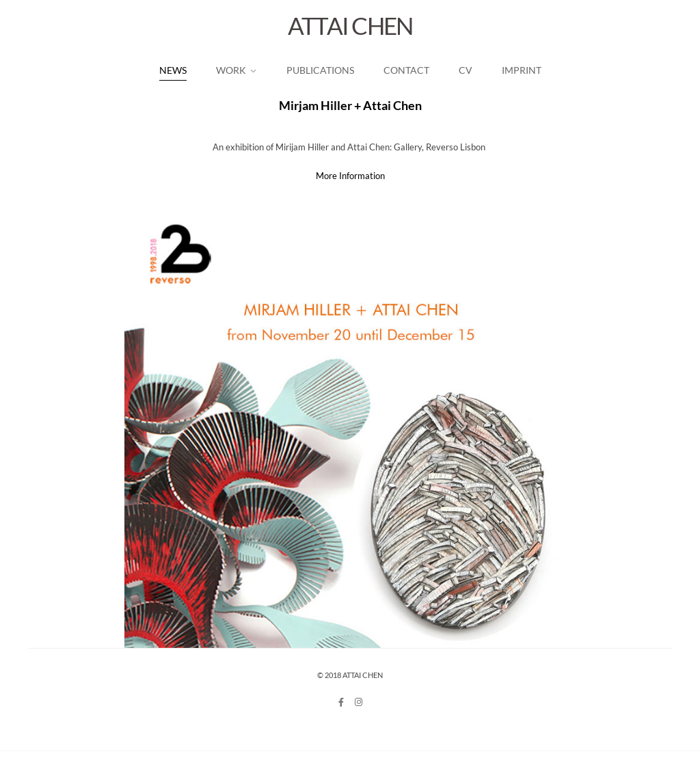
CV (466, 70)
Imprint (522, 70)
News (173, 70)
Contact (406, 70)
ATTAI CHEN (350, 25)
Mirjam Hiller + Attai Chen (350, 105)
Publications (320, 70)
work (231, 70)
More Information (350, 176)
